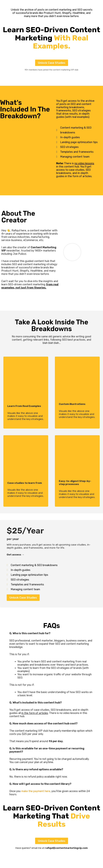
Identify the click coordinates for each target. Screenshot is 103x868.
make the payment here (36, 791)
